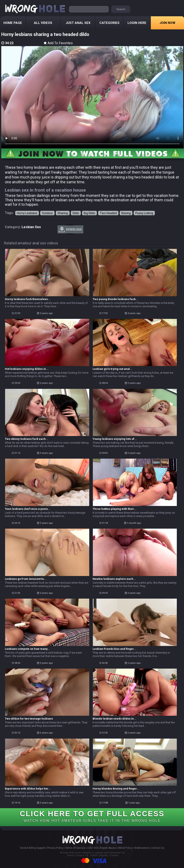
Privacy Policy (55, 848)
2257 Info (93, 848)
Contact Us (158, 848)
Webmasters (142, 848)
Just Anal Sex (78, 23)
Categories (109, 23)
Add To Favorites (58, 43)
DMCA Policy (125, 848)
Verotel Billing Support (32, 848)
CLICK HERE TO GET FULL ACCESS (92, 816)
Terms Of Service (75, 848)
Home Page (13, 23)
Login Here (137, 23)
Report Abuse (108, 848)
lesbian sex (31, 227)
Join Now (167, 23)
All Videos (43, 23)
